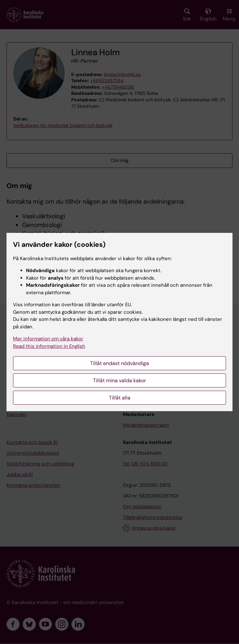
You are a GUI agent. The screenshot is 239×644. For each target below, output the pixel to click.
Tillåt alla (120, 398)
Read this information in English (49, 346)
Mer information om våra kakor (48, 339)
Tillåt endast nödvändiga (119, 363)
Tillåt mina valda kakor (119, 380)
